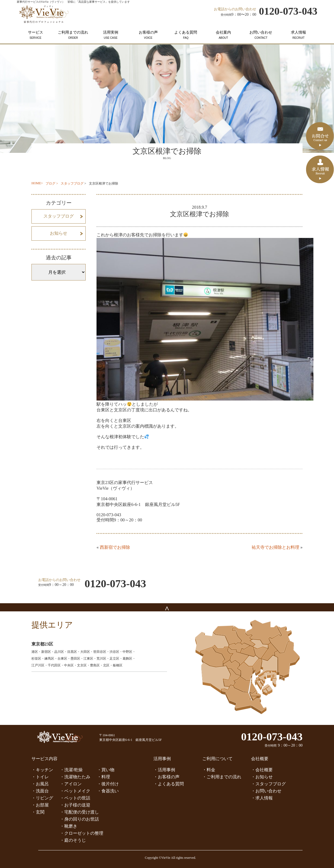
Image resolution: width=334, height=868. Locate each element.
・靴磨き (69, 826)
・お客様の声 (166, 777)
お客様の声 (148, 35)
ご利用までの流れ (73, 35)
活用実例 (111, 35)
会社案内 (224, 35)
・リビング (42, 798)
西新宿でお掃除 (115, 547)
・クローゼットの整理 (82, 833)
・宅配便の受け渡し (79, 812)
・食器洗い (108, 791)
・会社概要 (262, 770)
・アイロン (71, 784)
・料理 (104, 777)
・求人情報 (262, 798)
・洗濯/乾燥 (71, 770)
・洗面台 (40, 791)
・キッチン (42, 770)
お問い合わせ (261, 35)
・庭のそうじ (73, 840)
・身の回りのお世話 (79, 819)
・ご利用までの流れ (222, 777)
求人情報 (299, 35)
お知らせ (59, 233)
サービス (36, 35)
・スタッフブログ (268, 784)
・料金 (209, 770)
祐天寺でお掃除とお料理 (275, 547)
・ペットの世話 (75, 798)
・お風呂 (40, 784)
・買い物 (106, 770)
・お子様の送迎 (75, 805)
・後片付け (108, 784)
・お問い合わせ (266, 791)
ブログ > (52, 183)
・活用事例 (164, 770)
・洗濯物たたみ (75, 777)
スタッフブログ (72, 183)
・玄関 (38, 812)
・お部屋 (40, 805)
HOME (36, 183)
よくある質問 (186, 35)
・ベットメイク (75, 791)
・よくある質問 (169, 784)
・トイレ (40, 777)
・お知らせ (262, 777)
